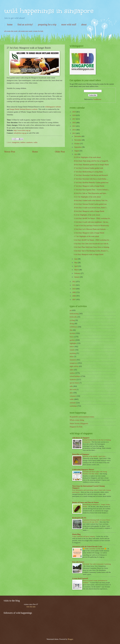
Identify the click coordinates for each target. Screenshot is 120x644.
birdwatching (74, 314)
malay (72, 357)
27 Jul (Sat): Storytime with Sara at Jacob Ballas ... (91, 179)
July (76, 154)
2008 (74, 296)
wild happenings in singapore (49, 11)
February (78, 273)
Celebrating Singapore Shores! (83, 470)
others (72, 370)
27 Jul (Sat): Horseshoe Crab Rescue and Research (91, 175)
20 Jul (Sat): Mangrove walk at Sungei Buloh (89, 211)
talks (71, 386)
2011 (74, 285)
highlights (73, 343)
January (77, 277)
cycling (72, 320)
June (76, 259)
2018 (74, 115)
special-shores (74, 383)
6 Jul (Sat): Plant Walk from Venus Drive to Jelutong (91, 247)
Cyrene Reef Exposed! (80, 578)
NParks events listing (77, 420)
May (76, 263)
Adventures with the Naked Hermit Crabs (87, 547)
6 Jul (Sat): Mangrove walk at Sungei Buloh (89, 254)
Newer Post (10, 152)
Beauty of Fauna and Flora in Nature (85, 502)
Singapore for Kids (76, 427)
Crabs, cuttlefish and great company (84, 536)
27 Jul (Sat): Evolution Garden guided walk (88, 168)
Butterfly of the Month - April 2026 (94, 456)
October (77, 144)
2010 (74, 289)
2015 (74, 126)
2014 (74, 130)
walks (36, 142)
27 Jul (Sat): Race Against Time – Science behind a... (92, 190)
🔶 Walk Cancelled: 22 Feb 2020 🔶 (95, 549)
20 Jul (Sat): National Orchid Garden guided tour (90, 204)
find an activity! (25, 24)
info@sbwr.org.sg (20, 133)
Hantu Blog (76, 534)
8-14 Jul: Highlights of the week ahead (87, 215)
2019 (74, 112)
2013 (74, 133)
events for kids (38, 31)
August (77, 151)
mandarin (73, 360)
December (78, 136)
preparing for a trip (47, 24)
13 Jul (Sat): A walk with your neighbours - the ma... (91, 222)
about (84, 24)
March (77, 270)
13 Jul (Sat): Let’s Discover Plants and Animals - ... (91, 229)
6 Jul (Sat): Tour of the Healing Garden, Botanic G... (91, 251)
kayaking (73, 353)
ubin (71, 393)
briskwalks (73, 317)
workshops (73, 406)
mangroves (16, 142)
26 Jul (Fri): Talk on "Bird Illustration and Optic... (91, 193)
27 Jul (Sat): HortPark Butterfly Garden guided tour (91, 183)
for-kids (72, 333)
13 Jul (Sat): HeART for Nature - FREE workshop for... (92, 218)
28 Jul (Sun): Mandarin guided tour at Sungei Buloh (91, 165)
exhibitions (73, 327)
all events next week (25, 31)
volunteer (73, 396)
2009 (74, 292)
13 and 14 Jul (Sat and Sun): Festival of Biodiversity (91, 226)
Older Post (60, 152)
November (78, 140)
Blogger (70, 639)
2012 (74, 282)
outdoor (23, 142)
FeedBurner (97, 99)
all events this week (11, 31)
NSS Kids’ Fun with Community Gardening (97, 564)
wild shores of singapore (81, 438)
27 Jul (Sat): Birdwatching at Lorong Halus (88, 172)
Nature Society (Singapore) (79, 423)
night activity (74, 366)
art (71, 310)
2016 (74, 123)
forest (72, 337)
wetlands (73, 403)
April (76, 266)
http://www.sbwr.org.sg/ (22, 130)
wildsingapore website (53, 107)
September (78, 147)
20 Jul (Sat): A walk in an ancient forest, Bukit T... (91, 208)
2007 (74, 300)
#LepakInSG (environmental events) (82, 417)
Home (35, 152)
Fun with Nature (78, 562)
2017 (74, 119)
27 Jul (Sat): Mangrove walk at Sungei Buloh (89, 186)
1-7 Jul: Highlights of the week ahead (86, 236)
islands (72, 350)
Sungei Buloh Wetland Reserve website (24, 109)
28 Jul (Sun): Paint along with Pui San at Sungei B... (91, 161)
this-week (73, 390)
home (10, 24)
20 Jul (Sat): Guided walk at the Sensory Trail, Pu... (91, 200)
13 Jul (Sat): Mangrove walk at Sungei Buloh (89, 233)
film (71, 330)
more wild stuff (69, 24)
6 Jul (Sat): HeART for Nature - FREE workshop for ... (92, 240)
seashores (30, 142)
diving (72, 324)
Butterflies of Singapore (81, 454)
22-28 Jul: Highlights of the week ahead (87, 157)
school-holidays (75, 376)
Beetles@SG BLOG (79, 518)
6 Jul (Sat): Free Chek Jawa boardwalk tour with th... (92, 244)
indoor (72, 347)
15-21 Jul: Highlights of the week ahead (87, 197)
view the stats (31, 607)
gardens (72, 340)
